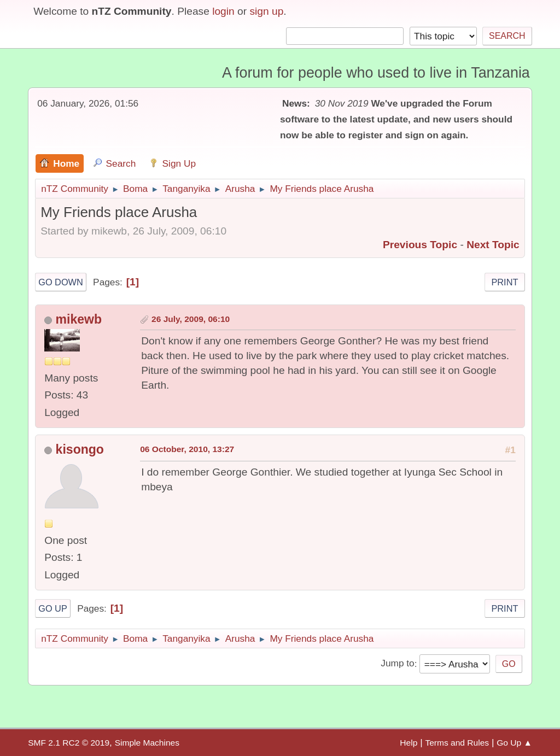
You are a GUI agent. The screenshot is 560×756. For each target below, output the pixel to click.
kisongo (80, 449)
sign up (266, 11)
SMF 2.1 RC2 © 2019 (69, 743)
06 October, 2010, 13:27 (187, 449)
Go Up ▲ (514, 743)
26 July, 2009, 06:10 (191, 319)
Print (504, 282)
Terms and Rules (457, 743)
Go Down (61, 282)
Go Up (53, 608)
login (223, 11)
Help (409, 743)
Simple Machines (147, 743)
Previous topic (420, 245)
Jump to (397, 664)
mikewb (79, 319)
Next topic (493, 245)
